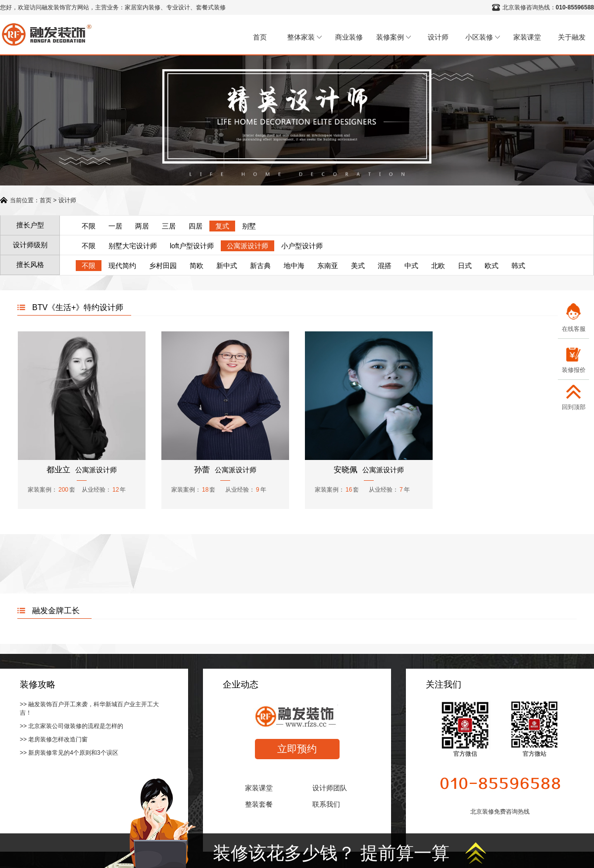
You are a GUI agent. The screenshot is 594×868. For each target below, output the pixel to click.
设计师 (438, 37)
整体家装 (304, 37)
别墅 (249, 226)
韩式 (518, 266)
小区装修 (483, 37)
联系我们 (326, 804)
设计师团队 (330, 788)
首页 (260, 37)
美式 (358, 266)
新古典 (260, 266)
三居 (169, 226)
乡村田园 (163, 266)
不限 (89, 226)
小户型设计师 (302, 246)
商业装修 (349, 37)
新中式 (227, 266)
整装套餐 (259, 804)
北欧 (438, 266)
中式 (411, 266)
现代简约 (122, 266)
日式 (465, 266)
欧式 (492, 266)
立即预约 (297, 749)
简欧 (197, 266)
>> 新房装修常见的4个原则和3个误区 (69, 753)
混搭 (385, 266)
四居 (196, 226)
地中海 (294, 266)
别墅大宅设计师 (133, 246)
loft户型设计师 (192, 246)
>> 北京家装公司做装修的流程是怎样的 (72, 726)
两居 (142, 226)
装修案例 (394, 37)
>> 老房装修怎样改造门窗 (54, 739)
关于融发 (572, 37)
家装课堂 (527, 37)
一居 (115, 226)
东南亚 (328, 266)
